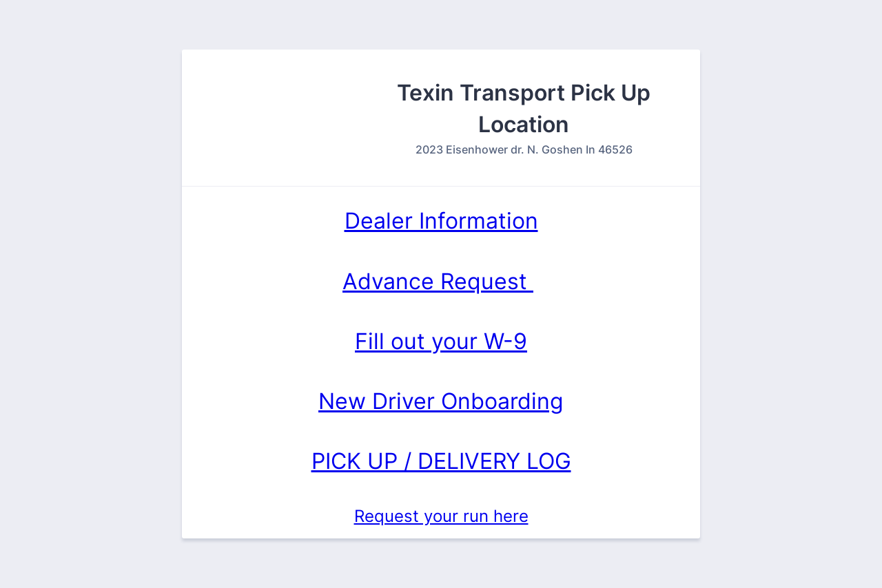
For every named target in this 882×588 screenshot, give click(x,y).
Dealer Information (441, 221)
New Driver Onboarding (441, 401)
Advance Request (438, 281)
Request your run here (441, 516)
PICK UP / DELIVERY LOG (441, 461)
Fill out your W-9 (441, 341)
